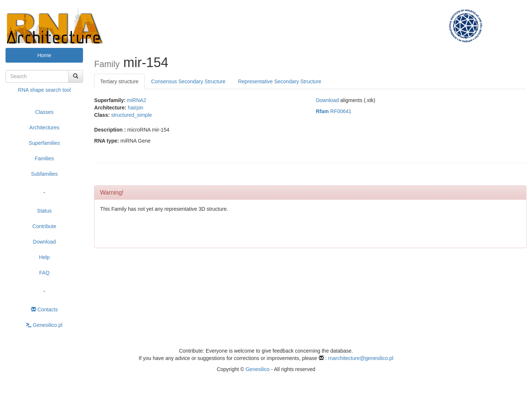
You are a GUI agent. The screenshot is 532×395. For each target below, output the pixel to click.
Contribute (44, 226)
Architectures (44, 127)
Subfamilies (44, 174)
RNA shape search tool (44, 90)
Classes (44, 112)
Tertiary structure (119, 81)
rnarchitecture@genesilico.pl (361, 358)
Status (44, 211)
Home (44, 55)
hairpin (135, 108)
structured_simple (132, 115)
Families (44, 158)
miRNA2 (137, 100)
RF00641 (334, 111)
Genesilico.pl (44, 325)
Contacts (44, 310)
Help (44, 257)
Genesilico (257, 369)
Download (44, 242)
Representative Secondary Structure (280, 81)
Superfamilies (44, 143)
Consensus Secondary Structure (189, 81)
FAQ (44, 273)
